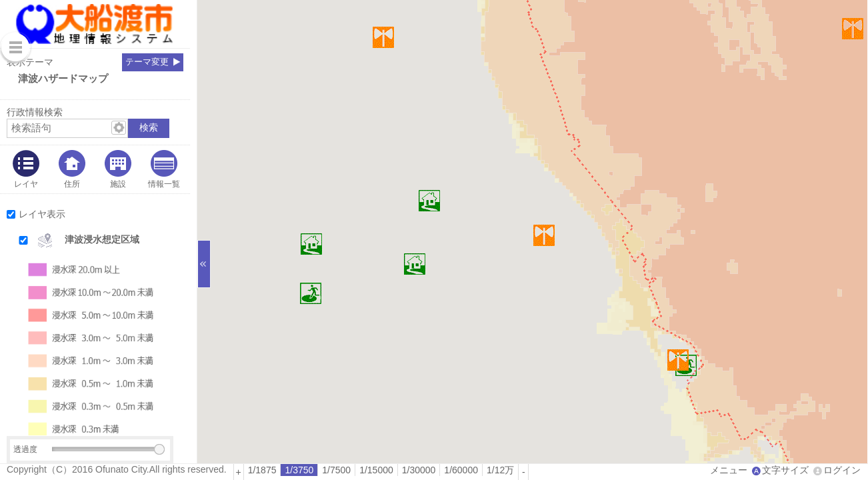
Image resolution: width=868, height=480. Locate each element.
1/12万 (500, 470)
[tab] (26, 169)
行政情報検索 (35, 112)
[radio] (263, 470)
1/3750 (299, 470)
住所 (72, 184)
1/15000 (376, 470)
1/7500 (336, 470)
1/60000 (461, 470)
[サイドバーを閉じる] (204, 264)
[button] (108, 240)
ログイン (842, 470)
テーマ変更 (147, 62)
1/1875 (262, 470)
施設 (118, 184)
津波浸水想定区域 (102, 239)
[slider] (159, 449)
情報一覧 (164, 184)
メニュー (729, 470)
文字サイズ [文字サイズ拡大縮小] (785, 470)
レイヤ (26, 184)
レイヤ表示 (42, 214)
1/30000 (419, 470)
